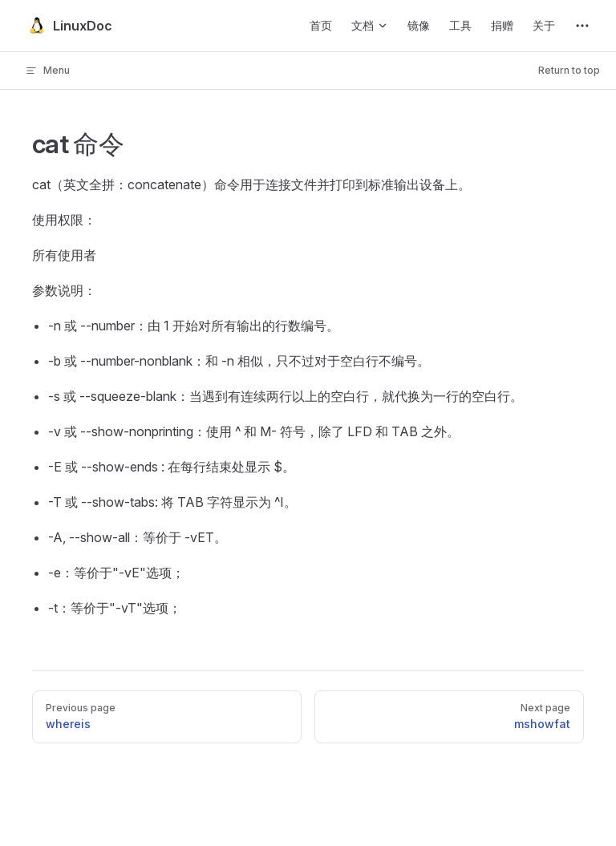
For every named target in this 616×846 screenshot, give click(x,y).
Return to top (569, 70)
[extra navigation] (582, 26)
